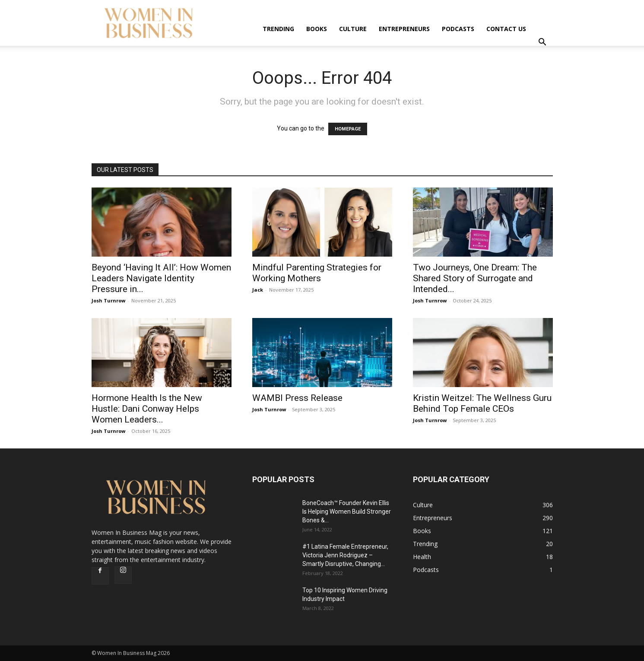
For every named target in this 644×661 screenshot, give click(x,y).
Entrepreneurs (404, 29)
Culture (353, 29)
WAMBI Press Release (297, 398)
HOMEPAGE (348, 129)
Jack (258, 290)
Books (317, 29)
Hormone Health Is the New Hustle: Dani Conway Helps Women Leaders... (147, 409)
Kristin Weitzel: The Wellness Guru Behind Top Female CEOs (482, 403)
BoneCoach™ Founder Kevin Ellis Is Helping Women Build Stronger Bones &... (347, 512)
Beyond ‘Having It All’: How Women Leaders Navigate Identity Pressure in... (161, 278)
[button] (542, 43)
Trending (278, 29)
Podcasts (458, 29)
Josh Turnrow (108, 300)
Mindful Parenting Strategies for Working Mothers (317, 273)
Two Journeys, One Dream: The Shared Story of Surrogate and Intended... (475, 278)
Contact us (506, 29)
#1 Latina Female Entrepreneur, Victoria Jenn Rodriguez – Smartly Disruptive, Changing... (345, 555)
